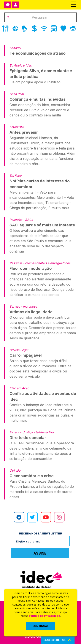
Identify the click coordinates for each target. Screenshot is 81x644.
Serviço (15, 306)
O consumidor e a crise (32, 476)
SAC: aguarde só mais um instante (42, 225)
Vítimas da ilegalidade (31, 312)
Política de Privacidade (44, 616)
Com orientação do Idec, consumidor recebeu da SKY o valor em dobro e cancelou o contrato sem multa (40, 110)
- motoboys (29, 306)
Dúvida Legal (19, 350)
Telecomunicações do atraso (37, 53)
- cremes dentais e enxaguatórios (47, 263)
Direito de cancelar (28, 438)
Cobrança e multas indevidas (37, 99)
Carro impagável (26, 355)
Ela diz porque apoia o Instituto (35, 82)
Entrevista (17, 127)
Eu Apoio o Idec (21, 65)
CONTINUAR (40, 626)
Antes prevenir (24, 132)
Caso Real (17, 94)
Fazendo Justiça (21, 432)
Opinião (15, 470)
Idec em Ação (19, 388)
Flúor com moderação (31, 268)
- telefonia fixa (44, 432)
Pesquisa (16, 220)
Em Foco (15, 176)
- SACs (28, 220)
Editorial (15, 48)
